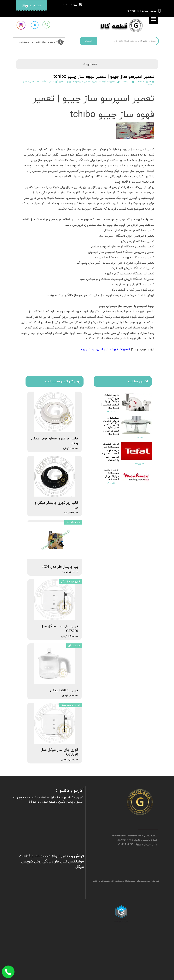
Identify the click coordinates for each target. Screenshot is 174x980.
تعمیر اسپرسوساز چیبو (78, 82)
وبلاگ (86, 64)
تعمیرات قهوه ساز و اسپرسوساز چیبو (105, 349)
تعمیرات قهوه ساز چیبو (104, 82)
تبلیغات (127, 82)
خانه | (94, 64)
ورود (75, 4)
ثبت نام (67, 4)
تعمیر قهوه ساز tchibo (53, 82)
